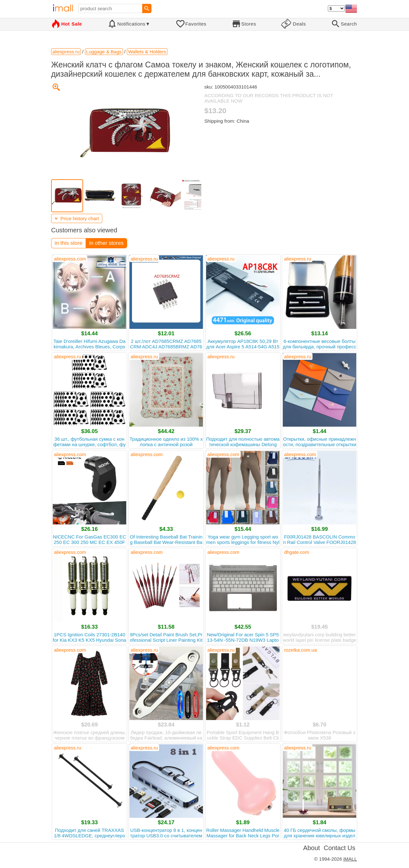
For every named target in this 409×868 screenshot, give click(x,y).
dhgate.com (297, 552)
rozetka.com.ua (301, 650)
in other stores (106, 243)
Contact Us (340, 848)
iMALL (350, 859)
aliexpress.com (70, 259)
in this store (69, 243)
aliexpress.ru (144, 259)
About (312, 848)
